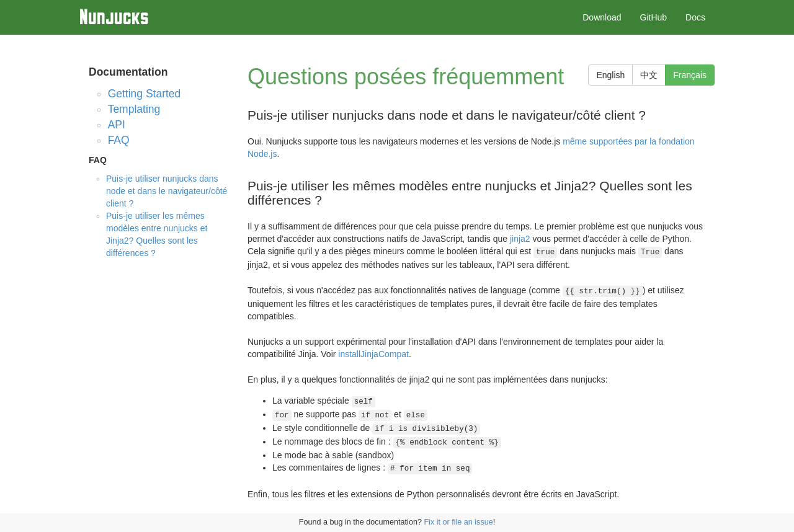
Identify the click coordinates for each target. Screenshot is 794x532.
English (610, 75)
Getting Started (145, 94)
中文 (649, 75)
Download (602, 17)
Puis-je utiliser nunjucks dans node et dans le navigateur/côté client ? (167, 191)
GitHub (654, 17)
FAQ (119, 140)
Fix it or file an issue (458, 522)
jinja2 (520, 239)
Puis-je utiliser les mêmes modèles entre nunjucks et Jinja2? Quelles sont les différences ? (157, 234)
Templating (134, 109)
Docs (695, 17)
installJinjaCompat (373, 354)
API (117, 125)
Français (690, 75)
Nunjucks (114, 17)
